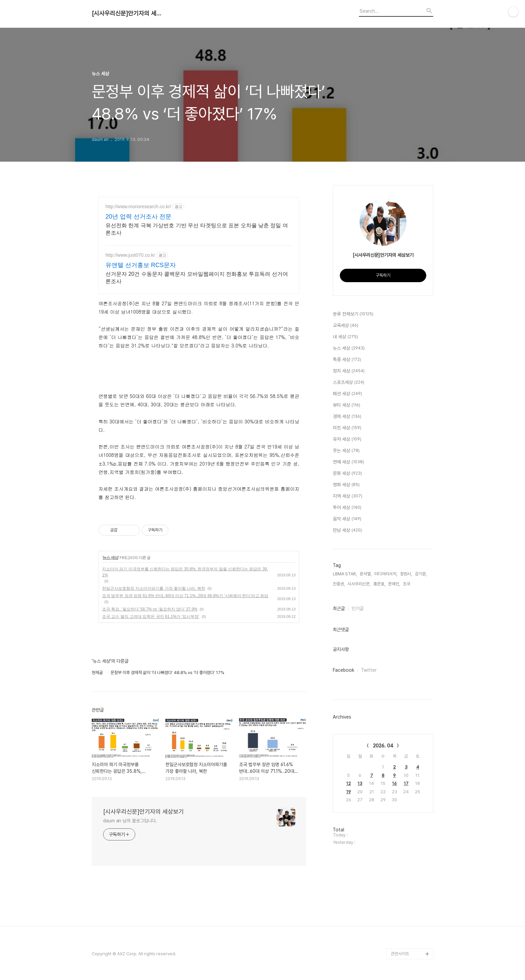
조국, (407, 584)
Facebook (344, 670)
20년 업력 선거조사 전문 (138, 217)
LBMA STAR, (345, 574)
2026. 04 (383, 746)
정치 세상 (349, 371)
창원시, (406, 574)
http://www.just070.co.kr (130, 255)
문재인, (394, 584)
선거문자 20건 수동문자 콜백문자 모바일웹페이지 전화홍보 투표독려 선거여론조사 (197, 278)
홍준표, (379, 584)
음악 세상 (347, 519)
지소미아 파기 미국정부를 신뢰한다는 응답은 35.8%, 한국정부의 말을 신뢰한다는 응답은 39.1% (185, 572)
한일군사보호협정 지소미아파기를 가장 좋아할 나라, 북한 (154, 588)
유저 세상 (347, 439)
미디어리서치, (386, 574)
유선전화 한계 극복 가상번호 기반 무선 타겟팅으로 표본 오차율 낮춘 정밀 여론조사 (197, 229)
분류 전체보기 (353, 314)
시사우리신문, (359, 584)
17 (406, 783)
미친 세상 (347, 428)
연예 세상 (348, 462)
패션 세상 (347, 394)
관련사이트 (400, 954)
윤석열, (366, 574)
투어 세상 (347, 508)
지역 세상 (348, 496)
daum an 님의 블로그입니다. (130, 821)
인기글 (358, 608)
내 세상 (345, 337)
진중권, (339, 584)
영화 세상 (346, 485)
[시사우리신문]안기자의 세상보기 (129, 13)
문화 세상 (347, 474)
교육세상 (346, 326)
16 (394, 783)
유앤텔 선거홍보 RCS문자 (141, 265)
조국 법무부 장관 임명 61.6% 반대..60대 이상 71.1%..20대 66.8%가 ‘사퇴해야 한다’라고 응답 (185, 596)
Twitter (369, 670)
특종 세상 (347, 360)
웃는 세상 (346, 451)
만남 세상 (347, 530)
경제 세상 (347, 417)
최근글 (339, 608)
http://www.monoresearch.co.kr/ (138, 207)
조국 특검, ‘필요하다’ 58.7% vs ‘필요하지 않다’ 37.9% (150, 609)
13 (360, 783)
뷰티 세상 (347, 405)
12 (349, 783)
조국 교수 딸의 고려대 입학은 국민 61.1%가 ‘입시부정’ (151, 617)
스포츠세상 (349, 383)
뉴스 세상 (110, 558)
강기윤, (421, 574)
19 (349, 792)
